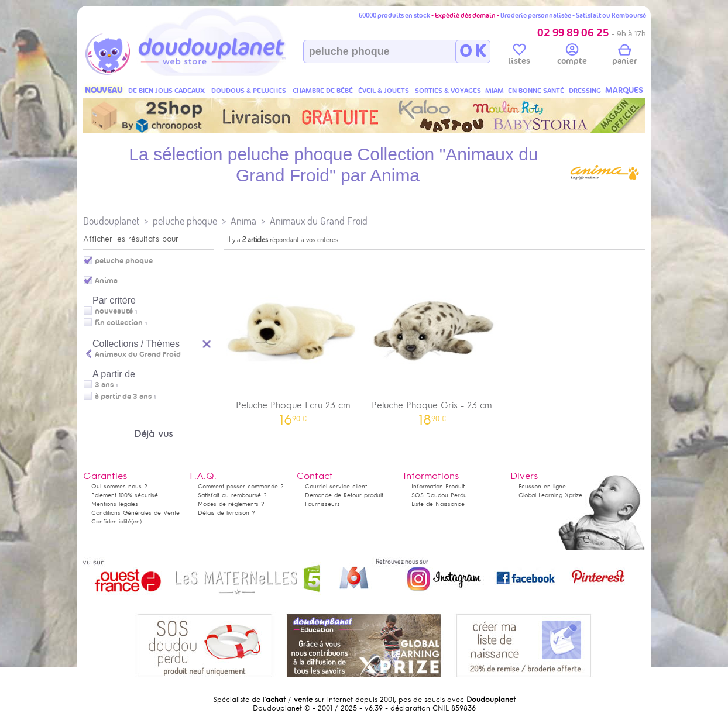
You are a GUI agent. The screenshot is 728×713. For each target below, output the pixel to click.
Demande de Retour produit (344, 495)
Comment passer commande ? (241, 486)
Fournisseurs (322, 504)
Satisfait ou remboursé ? (232, 495)
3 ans (104, 385)
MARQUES (624, 90)
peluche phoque (185, 221)
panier (624, 56)
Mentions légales (115, 504)
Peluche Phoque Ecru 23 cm (293, 340)
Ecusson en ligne (542, 486)
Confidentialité (111, 521)
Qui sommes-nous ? (119, 486)
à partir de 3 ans (123, 397)
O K (473, 51)
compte (572, 56)
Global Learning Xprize (550, 495)
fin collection (119, 323)
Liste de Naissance (438, 504)
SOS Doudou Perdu (439, 495)
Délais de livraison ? (226, 513)
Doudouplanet (111, 221)
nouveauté (114, 311)
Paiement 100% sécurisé (125, 495)
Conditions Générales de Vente (135, 513)
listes (519, 56)
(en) (136, 521)
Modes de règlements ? (231, 504)
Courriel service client (336, 486)
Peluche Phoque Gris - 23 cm (432, 340)
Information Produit (438, 486)
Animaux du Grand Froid (319, 221)
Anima (243, 221)
